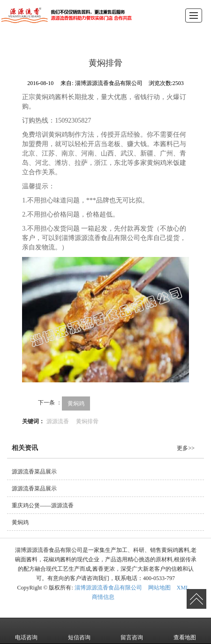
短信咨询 (79, 631)
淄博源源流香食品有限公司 (108, 588)
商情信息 (103, 597)
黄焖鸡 (76, 403)
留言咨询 (132, 631)
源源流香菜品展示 (34, 472)
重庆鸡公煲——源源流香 (43, 505)
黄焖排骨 (87, 421)
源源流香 (58, 421)
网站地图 (159, 588)
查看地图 (185, 631)
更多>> (186, 448)
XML (183, 588)
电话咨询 (26, 631)
